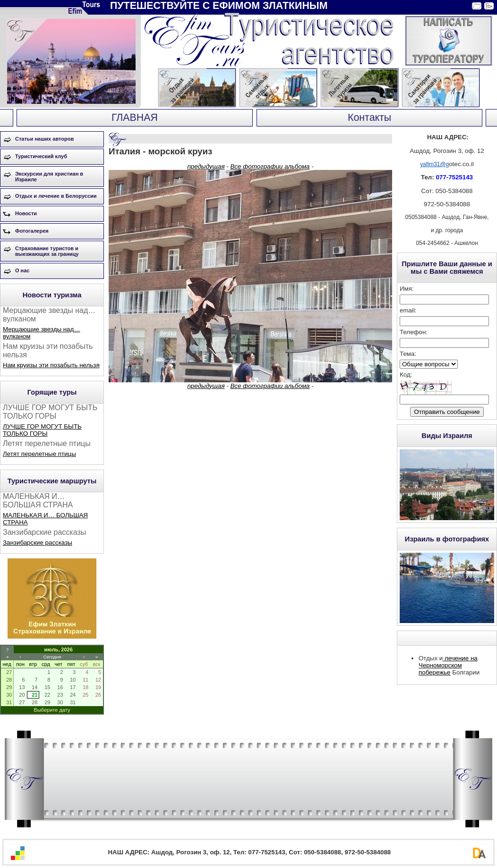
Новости (26, 213)
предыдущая (206, 166)
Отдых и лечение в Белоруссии (56, 196)
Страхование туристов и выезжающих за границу (47, 251)
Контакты (369, 118)
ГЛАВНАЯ (135, 118)
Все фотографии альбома (270, 166)
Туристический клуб (41, 156)
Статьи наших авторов (44, 139)
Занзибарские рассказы (38, 543)
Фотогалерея (32, 231)
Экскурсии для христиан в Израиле (49, 177)
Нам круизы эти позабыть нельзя (51, 365)
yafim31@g (434, 164)
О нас (22, 270)
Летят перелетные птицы (39, 454)
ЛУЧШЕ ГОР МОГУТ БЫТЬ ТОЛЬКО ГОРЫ (42, 430)
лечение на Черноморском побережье (448, 665)
